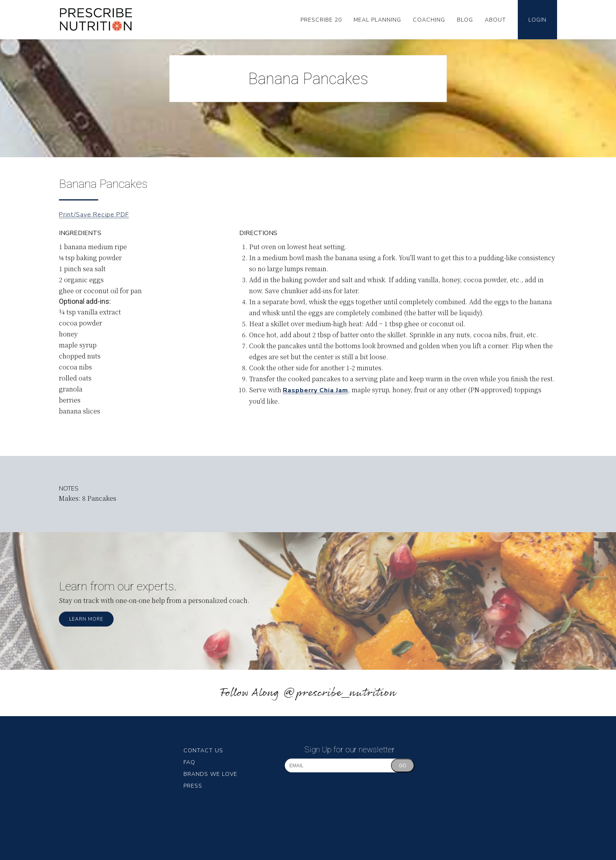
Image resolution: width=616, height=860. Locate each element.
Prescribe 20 (321, 20)
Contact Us (203, 751)
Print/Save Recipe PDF (94, 215)
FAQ (189, 762)
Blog (465, 20)
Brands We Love (210, 774)
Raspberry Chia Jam (315, 390)
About (495, 20)
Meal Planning (377, 20)
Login (537, 20)
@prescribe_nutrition (339, 693)
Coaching (429, 20)
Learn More (86, 619)
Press (193, 786)
